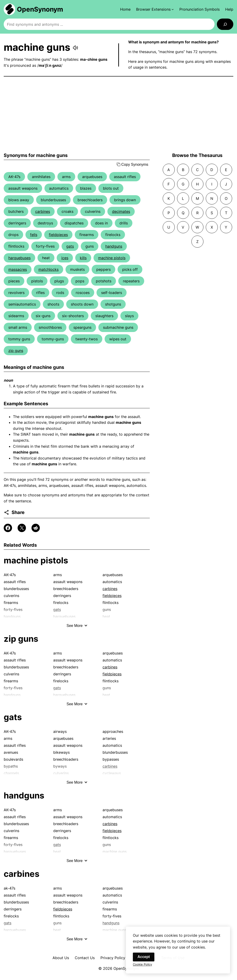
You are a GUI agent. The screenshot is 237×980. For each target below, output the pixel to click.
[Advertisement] (118, 115)
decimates (121, 211)
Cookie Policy (142, 968)
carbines (43, 211)
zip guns (16, 351)
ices (65, 258)
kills (83, 258)
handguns (114, 246)
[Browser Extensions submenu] (155, 9)
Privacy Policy (113, 958)
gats (70, 246)
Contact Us (85, 958)
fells (34, 235)
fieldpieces (58, 235)
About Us (61, 958)
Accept (144, 961)
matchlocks (48, 269)
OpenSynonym (40, 9)
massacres (18, 269)
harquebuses (19, 258)
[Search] (225, 24)
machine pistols (112, 258)
